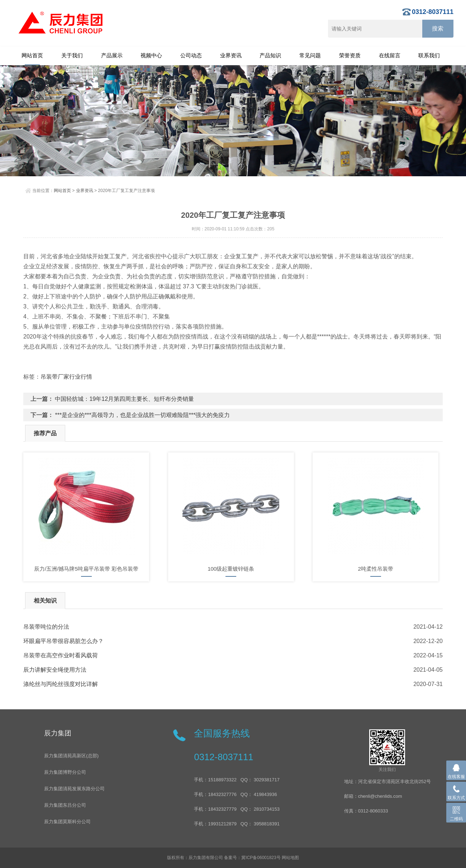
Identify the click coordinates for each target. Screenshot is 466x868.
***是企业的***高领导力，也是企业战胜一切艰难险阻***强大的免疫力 (142, 415)
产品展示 (112, 55)
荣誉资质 (350, 55)
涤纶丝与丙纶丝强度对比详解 (61, 684)
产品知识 (270, 55)
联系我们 (429, 55)
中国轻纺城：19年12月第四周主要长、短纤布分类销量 (124, 399)
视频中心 (151, 55)
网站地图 (290, 858)
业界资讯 (231, 55)
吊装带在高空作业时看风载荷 (61, 655)
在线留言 (390, 55)
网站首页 (32, 55)
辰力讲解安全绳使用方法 (55, 670)
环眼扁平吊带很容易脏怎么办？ (63, 641)
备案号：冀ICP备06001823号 (252, 858)
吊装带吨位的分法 (46, 627)
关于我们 (72, 55)
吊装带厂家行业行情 (66, 377)
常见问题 (310, 55)
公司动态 (191, 55)
